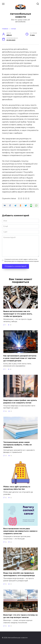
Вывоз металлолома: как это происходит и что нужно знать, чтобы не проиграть (18, 314)
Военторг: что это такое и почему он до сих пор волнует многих (20, 616)
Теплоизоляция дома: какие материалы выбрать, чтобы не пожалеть (18, 445)
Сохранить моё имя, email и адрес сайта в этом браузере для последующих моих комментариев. (22, 260)
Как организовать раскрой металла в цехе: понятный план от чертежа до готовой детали (20, 358)
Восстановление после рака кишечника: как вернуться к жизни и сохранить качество (20, 531)
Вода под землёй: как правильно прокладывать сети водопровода (19, 574)
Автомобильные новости (21, 15)
